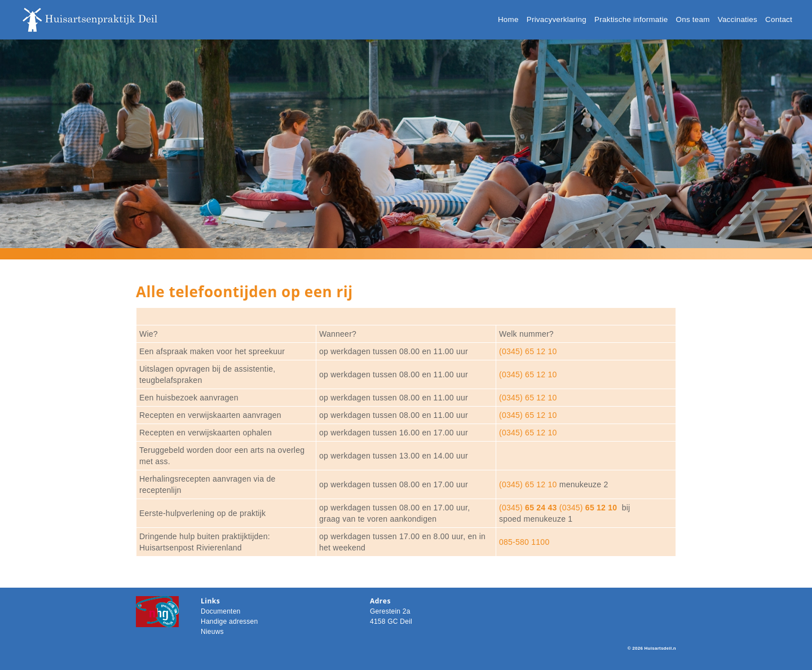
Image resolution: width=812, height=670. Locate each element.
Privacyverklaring (557, 19)
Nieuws (212, 632)
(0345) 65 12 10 (528, 351)
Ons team (693, 19)
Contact (779, 19)
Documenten (221, 611)
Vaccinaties (738, 19)
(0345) (528, 508)
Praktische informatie (631, 19)
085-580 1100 (524, 542)
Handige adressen (229, 621)
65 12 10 (600, 508)
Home (508, 19)
